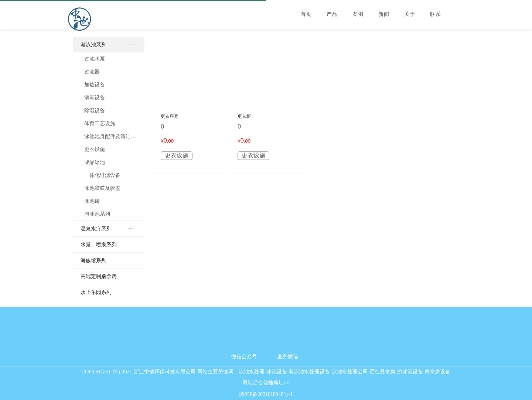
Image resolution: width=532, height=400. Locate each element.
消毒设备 (95, 98)
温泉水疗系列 (96, 229)
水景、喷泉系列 (99, 245)
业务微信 (288, 357)
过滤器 (92, 72)
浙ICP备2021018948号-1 (266, 394)
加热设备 (95, 85)
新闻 (384, 14)
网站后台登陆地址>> (266, 383)
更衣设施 (95, 149)
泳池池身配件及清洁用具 (110, 136)
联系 (436, 14)
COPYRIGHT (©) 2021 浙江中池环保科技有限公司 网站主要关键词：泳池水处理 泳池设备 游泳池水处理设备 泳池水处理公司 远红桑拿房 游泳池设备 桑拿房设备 (266, 372)
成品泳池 (95, 162)
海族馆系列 (93, 260)
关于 (410, 14)
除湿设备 (95, 110)
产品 (332, 14)
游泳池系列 (93, 45)
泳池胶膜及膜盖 (102, 188)
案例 (358, 14)
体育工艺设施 (100, 123)
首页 (306, 14)
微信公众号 (244, 357)
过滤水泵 (95, 59)
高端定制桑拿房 (99, 276)
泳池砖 (92, 201)
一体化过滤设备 (102, 175)
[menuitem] (109, 129)
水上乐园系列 (96, 292)
